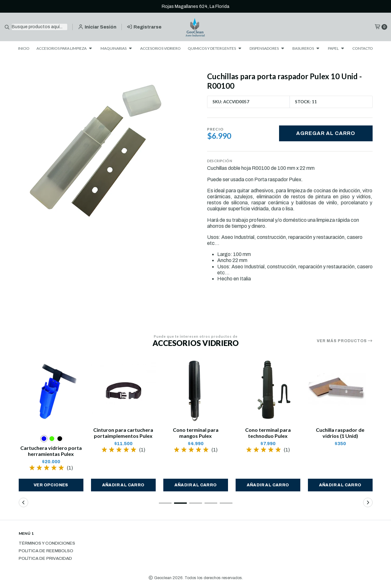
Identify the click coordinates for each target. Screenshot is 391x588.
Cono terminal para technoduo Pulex (268, 433)
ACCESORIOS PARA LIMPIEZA (65, 48)
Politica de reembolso (46, 551)
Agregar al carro (326, 133)
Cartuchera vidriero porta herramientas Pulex (51, 451)
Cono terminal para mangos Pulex (196, 433)
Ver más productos (345, 341)
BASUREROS (306, 48)
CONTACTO (363, 48)
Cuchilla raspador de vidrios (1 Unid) (340, 433)
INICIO (24, 48)
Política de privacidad (45, 559)
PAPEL (337, 48)
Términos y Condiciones (47, 543)
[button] (123, 485)
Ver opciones (51, 485)
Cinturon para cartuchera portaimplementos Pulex (123, 433)
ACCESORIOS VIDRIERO (160, 48)
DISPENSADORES (267, 48)
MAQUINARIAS (117, 48)
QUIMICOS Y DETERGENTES (215, 48)
